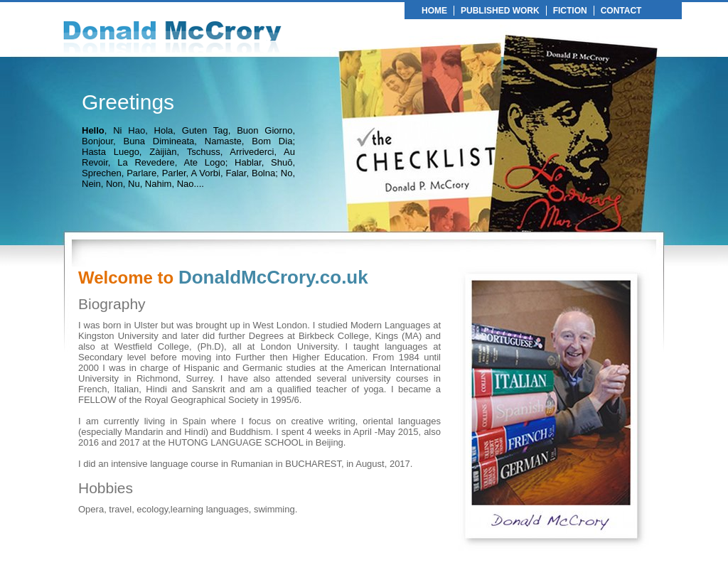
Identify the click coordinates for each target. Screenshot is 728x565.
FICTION (570, 11)
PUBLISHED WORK (500, 11)
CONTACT (621, 11)
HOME (434, 11)
